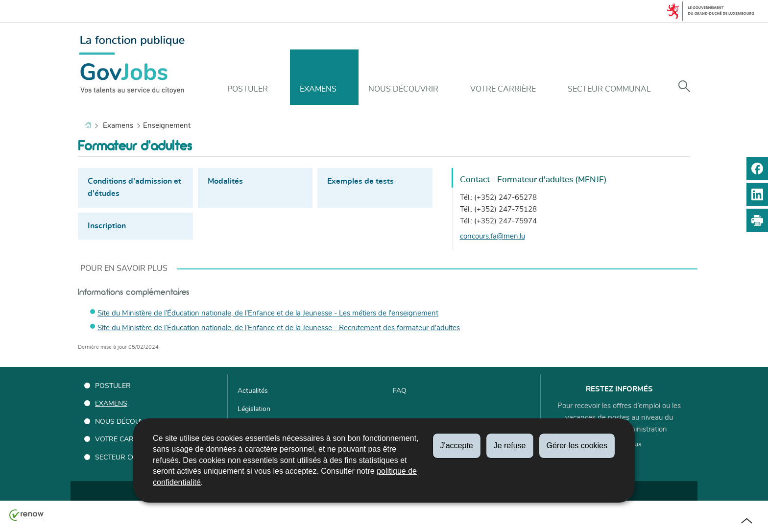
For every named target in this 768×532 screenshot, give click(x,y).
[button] (684, 87)
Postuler (248, 89)
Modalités (225, 181)
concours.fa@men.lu (492, 236)
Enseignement (167, 126)
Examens (318, 89)
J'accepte (457, 446)
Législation (254, 409)
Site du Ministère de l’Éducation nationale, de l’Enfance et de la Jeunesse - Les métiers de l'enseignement (268, 313)
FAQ (400, 391)
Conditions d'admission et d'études (134, 188)
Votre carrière (503, 89)
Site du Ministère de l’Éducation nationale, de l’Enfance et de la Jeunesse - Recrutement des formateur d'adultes (279, 328)
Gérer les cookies (577, 446)
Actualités (253, 391)
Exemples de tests (360, 181)
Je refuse (510, 446)
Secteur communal (609, 89)
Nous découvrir (403, 89)
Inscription (107, 226)
